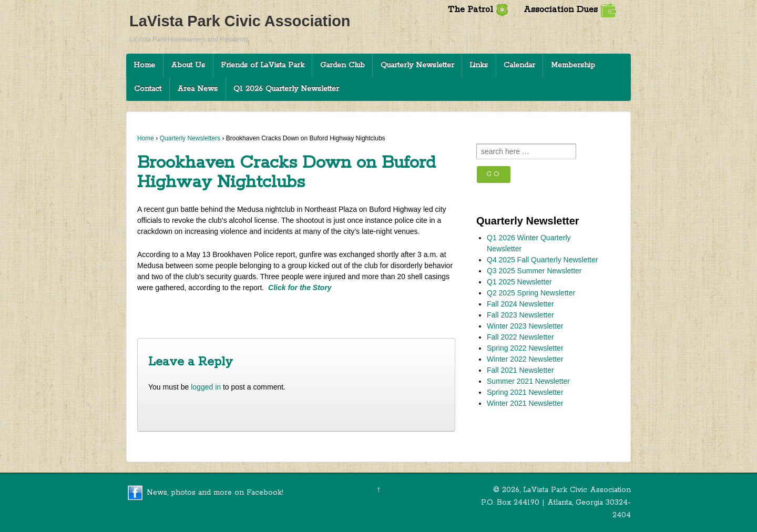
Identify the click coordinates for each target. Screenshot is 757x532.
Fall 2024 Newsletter (520, 304)
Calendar (519, 65)
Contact (148, 89)
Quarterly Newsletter (417, 65)
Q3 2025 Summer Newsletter (534, 271)
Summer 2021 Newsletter (528, 381)
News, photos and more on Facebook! (215, 493)
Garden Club (342, 65)
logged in (206, 387)
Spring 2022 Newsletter (525, 348)
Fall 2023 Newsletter (520, 315)
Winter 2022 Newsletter (525, 359)
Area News (197, 89)
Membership (573, 65)
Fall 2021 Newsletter (520, 370)
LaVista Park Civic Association (240, 21)
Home (144, 65)
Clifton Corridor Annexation (402, 312)
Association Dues (570, 10)
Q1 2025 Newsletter (519, 282)
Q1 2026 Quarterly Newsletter (286, 89)
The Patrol (478, 10)
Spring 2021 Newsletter (525, 392)
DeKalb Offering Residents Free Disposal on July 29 (228, 312)
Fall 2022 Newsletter (520, 337)
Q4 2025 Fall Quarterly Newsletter (543, 260)
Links (479, 65)
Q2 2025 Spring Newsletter (531, 293)
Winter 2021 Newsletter (525, 403)
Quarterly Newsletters (190, 138)
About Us (188, 65)
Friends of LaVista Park (263, 65)
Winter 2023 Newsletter (525, 326)
